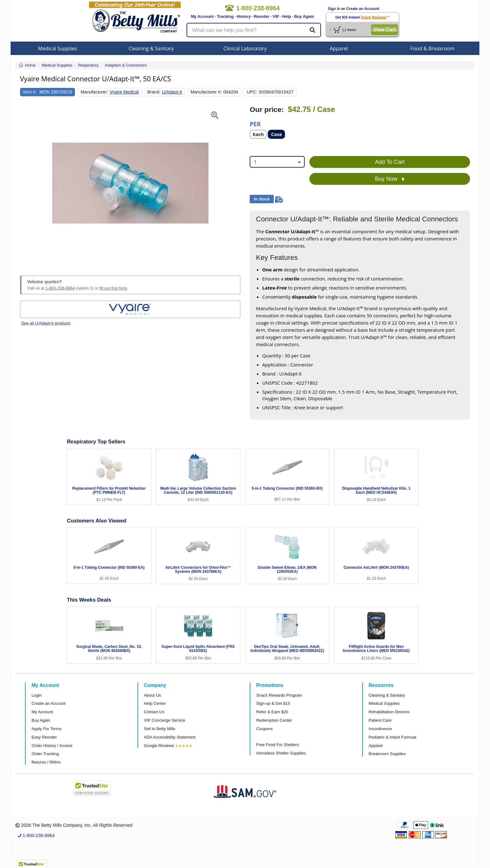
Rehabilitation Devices (389, 712)
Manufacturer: (94, 92)
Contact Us (154, 712)
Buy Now (390, 179)
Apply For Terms (47, 729)
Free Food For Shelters (277, 745)
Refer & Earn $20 (272, 712)
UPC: (252, 92)
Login (37, 695)
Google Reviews (159, 746)
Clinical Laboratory (245, 48)
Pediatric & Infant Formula (392, 737)
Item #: (30, 92)
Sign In (334, 9)
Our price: (267, 110)
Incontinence (380, 729)
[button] (28, 183)
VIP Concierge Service (165, 720)
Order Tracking (45, 754)
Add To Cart (390, 162)
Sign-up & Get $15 (273, 703)
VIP (276, 16)
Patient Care (380, 720)
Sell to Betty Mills (160, 729)
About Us (152, 695)
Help (287, 16)
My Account (202, 16)
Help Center (155, 703)
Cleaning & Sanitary (151, 48)
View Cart (385, 30)
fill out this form (113, 288)
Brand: (154, 92)
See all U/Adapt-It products (46, 323)
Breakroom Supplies (387, 754)
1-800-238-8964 (60, 288)
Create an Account (363, 9)
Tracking (225, 16)
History (244, 16)
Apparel (339, 48)
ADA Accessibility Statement (170, 737)
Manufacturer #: (206, 92)
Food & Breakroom (432, 48)
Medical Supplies (58, 48)
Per (255, 124)
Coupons (265, 729)
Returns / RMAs (46, 762)
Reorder (262, 16)
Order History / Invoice (52, 746)
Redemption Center (274, 720)
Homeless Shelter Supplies (281, 753)
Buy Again (304, 16)
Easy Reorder (44, 737)
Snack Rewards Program (279, 695)
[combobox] (277, 162)
